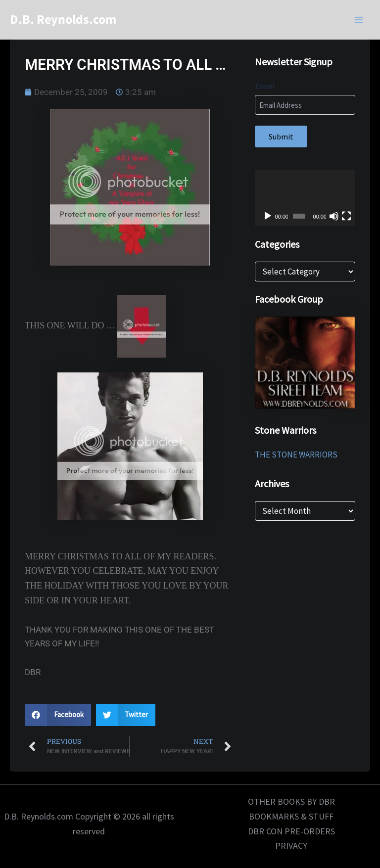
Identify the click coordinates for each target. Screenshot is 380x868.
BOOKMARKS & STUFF (291, 816)
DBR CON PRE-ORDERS (291, 831)
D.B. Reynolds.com (63, 20)
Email (265, 86)
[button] (58, 715)
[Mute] (334, 216)
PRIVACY (291, 845)
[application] (305, 198)
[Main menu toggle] (359, 20)
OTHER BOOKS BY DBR (291, 801)
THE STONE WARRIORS (296, 455)
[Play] (268, 216)
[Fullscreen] (346, 216)
